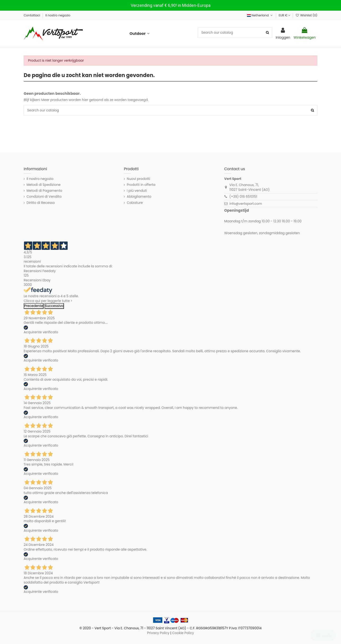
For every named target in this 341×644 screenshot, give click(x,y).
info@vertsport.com (246, 204)
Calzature (135, 203)
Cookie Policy (183, 633)
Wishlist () (306, 15)
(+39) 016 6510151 (243, 196)
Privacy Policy (158, 633)
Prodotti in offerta (141, 185)
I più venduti (137, 191)
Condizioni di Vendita (44, 197)
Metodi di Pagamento (44, 191)
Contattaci (32, 15)
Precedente (34, 306)
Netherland (260, 15)
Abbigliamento (139, 197)
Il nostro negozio (58, 15)
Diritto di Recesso (41, 203)
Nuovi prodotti (138, 179)
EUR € (285, 15)
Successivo (54, 306)
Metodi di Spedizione (44, 185)
